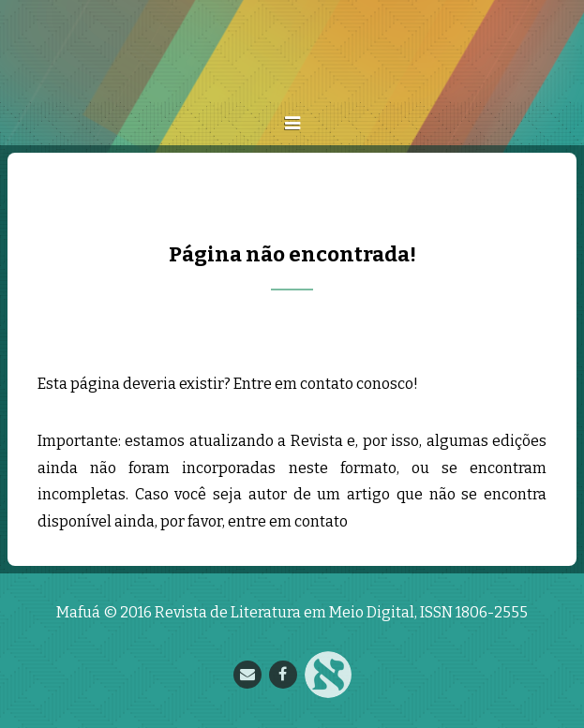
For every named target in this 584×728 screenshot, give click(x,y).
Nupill (328, 675)
